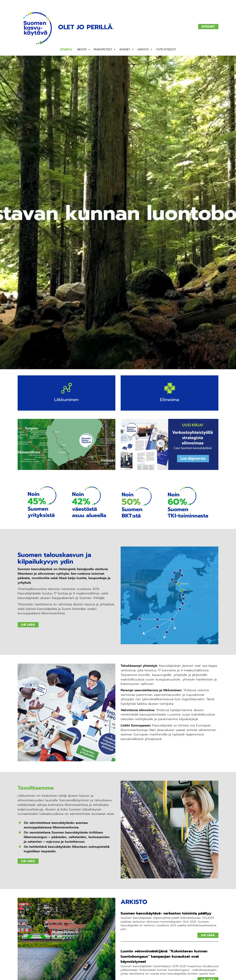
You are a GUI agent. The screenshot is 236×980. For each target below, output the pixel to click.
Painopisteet (103, 49)
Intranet (208, 27)
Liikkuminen (66, 400)
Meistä (82, 49)
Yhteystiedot (166, 49)
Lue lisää (28, 625)
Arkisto (143, 49)
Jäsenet (125, 49)
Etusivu (66, 49)
